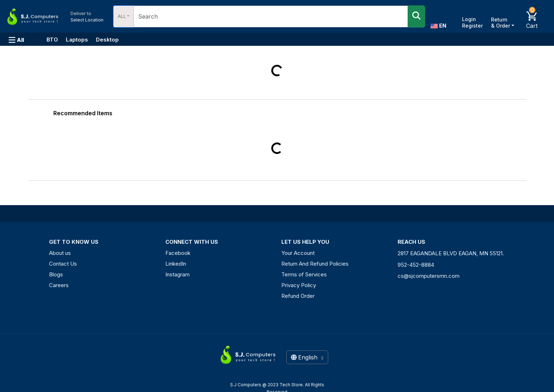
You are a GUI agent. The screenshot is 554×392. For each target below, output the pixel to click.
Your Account (298, 253)
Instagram (178, 274)
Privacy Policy (299, 285)
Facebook (178, 253)
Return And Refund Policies (315, 264)
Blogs (56, 274)
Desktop (107, 40)
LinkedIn (176, 264)
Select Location (87, 16)
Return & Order (500, 23)
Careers (59, 285)
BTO (52, 40)
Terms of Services (304, 274)
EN (438, 26)
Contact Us (63, 264)
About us (60, 253)
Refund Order (298, 296)
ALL (122, 16)
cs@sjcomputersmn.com (429, 276)
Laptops (77, 40)
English (307, 357)
